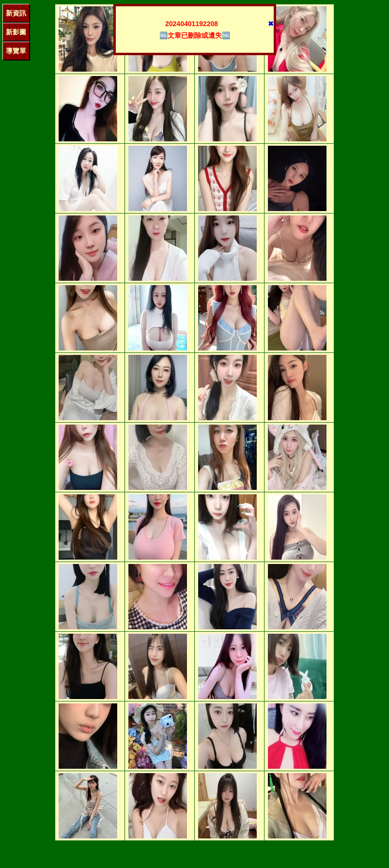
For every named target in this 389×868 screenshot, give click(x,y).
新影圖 (16, 32)
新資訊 (16, 13)
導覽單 (16, 51)
